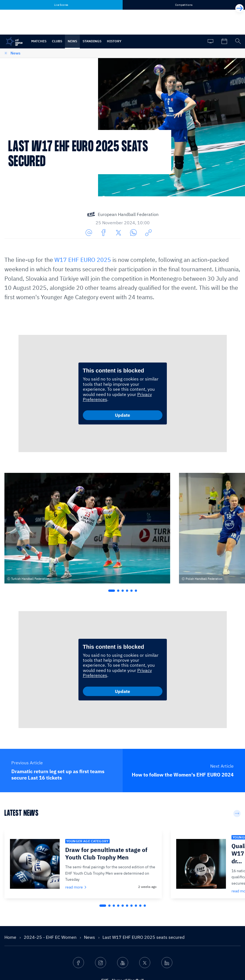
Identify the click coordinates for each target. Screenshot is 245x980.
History (114, 41)
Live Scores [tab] (61, 5)
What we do (80, 925)
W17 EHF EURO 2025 (83, 260)
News (72, 41)
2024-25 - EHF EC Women (51, 858)
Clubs (57, 41)
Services (77, 946)
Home (11, 858)
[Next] (239, 8)
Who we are (80, 914)
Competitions (81, 936)
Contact (76, 957)
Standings (92, 41)
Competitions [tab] (184, 5)
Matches (39, 41)
